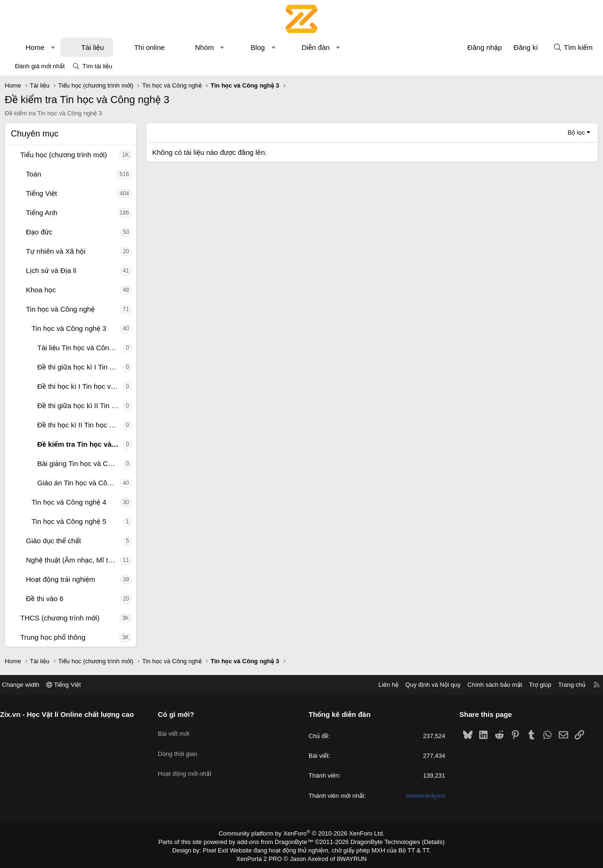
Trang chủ (565, 685)
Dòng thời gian (181, 747)
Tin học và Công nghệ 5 (69, 521)
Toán (34, 174)
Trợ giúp (533, 685)
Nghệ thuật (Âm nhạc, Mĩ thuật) (73, 560)
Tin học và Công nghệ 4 (69, 502)
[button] (53, 47)
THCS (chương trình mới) (60, 618)
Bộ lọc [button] (576, 133)
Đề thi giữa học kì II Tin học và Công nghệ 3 (80, 406)
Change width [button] (28, 685)
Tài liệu (92, 47)
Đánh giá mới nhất (40, 66)
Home (35, 47)
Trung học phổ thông (53, 637)
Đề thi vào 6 (45, 599)
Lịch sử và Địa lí (51, 270)
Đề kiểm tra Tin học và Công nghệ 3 (80, 444)
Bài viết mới (177, 730)
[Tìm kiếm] (573, 47)
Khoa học (41, 290)
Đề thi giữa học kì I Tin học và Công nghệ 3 (80, 367)
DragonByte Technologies (379, 841)
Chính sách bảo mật (488, 685)
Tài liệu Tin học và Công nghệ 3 (80, 348)
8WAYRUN (348, 857)
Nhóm (204, 47)
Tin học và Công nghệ (60, 309)
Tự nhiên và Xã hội (56, 251)
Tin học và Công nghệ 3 (69, 328)
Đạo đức (39, 232)
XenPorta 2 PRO (262, 857)
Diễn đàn (316, 47)
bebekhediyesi (422, 796)
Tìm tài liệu (97, 66)
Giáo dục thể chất (53, 541)
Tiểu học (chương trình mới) (64, 155)
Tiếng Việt (41, 193)
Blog (258, 47)
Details (423, 841)
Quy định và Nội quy (426, 685)
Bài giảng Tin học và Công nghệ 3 (80, 463)
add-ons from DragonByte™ (277, 841)
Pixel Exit (222, 849)
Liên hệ (381, 685)
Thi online (150, 47)
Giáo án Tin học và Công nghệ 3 (79, 483)
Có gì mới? (180, 714)
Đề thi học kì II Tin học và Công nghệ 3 (80, 425)
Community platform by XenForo (302, 833)
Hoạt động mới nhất (188, 764)
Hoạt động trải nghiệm (61, 579)
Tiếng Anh (42, 213)
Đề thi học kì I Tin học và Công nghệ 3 (80, 386)
